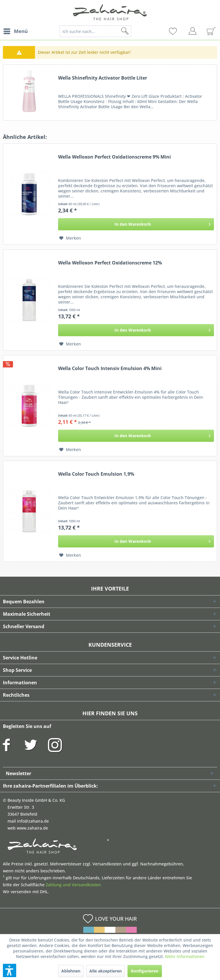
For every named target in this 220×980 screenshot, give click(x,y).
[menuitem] (15, 31)
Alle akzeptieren (106, 971)
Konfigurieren (145, 971)
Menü (16, 31)
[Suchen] (134, 31)
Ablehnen (71, 971)
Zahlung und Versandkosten (73, 885)
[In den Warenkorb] (136, 224)
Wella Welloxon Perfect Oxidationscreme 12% (110, 263)
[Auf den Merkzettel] (70, 238)
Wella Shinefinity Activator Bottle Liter (103, 78)
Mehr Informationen (185, 956)
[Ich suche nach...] (96, 31)
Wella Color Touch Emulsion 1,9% (96, 474)
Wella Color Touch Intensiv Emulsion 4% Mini (110, 368)
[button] (10, 970)
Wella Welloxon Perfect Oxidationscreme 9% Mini (114, 157)
